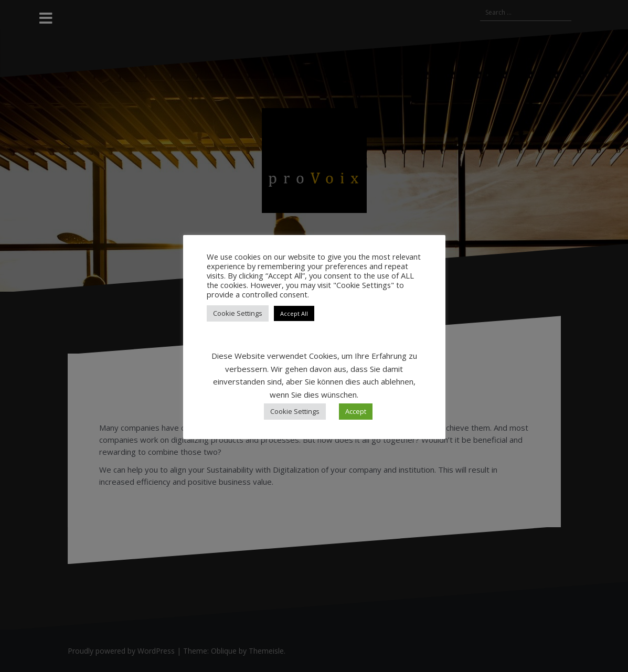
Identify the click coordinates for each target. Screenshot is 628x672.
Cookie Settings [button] (238, 313)
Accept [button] (356, 411)
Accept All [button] (294, 313)
